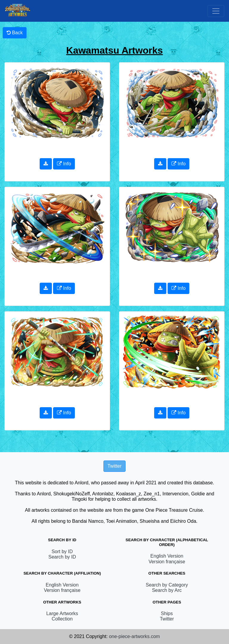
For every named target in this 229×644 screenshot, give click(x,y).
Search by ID (62, 557)
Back (15, 33)
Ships (167, 613)
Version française (167, 562)
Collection (62, 619)
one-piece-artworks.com (134, 636)
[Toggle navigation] (216, 11)
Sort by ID (62, 552)
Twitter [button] (114, 466)
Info (64, 164)
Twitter (167, 619)
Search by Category (167, 585)
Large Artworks (62, 613)
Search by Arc (167, 590)
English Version (167, 556)
